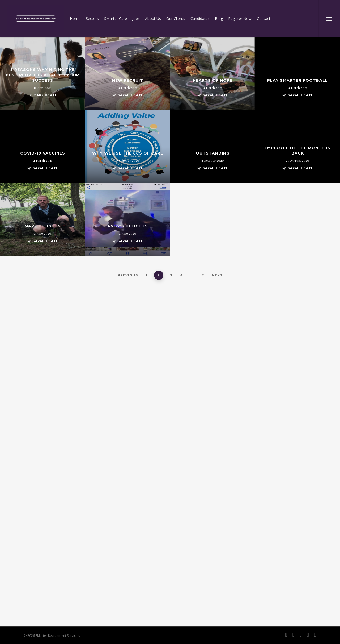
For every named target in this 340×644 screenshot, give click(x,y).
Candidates (200, 18)
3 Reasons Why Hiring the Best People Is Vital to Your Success (42, 75)
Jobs (136, 18)
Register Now (240, 18)
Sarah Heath (131, 95)
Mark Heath (46, 95)
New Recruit (128, 80)
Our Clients (176, 18)
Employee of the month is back (297, 151)
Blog (219, 18)
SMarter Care (116, 18)
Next (217, 275)
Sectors (92, 18)
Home (75, 18)
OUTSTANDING (213, 153)
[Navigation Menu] (329, 19)
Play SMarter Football (297, 80)
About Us (153, 18)
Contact (264, 18)
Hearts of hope (213, 80)
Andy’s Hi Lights (128, 226)
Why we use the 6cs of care (128, 153)
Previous (128, 275)
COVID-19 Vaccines (43, 153)
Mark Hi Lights (43, 226)
